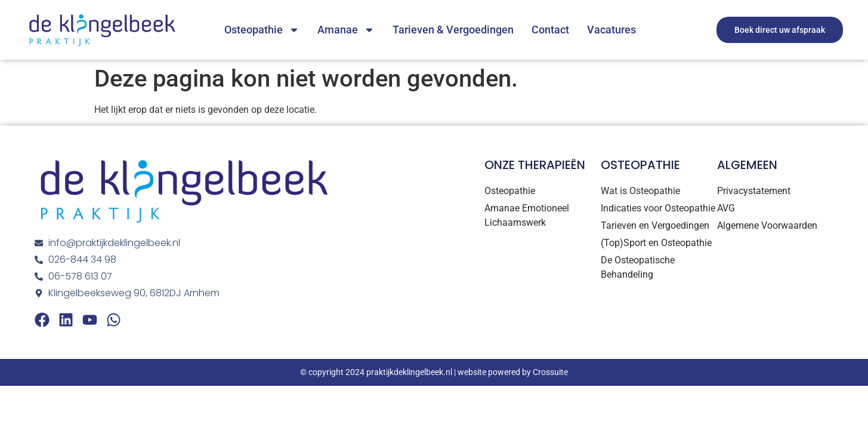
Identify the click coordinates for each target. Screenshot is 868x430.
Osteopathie (262, 30)
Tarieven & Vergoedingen (453, 30)
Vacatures (611, 30)
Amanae (346, 30)
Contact (550, 30)
